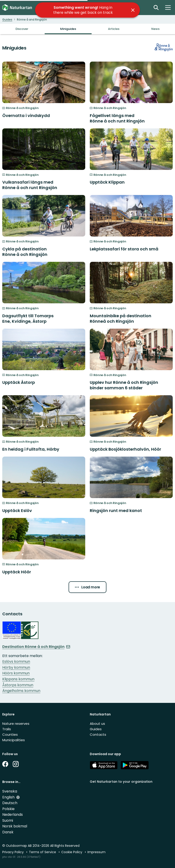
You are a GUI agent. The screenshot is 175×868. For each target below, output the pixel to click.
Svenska (10, 791)
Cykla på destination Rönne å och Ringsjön (25, 252)
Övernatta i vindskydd (26, 116)
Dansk (8, 832)
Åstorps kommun (18, 685)
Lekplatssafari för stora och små (124, 249)
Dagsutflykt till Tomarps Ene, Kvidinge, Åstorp (28, 318)
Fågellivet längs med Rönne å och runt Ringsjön (117, 118)
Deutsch (10, 803)
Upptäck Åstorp (19, 382)
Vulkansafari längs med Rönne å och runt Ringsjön (30, 185)
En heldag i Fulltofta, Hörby (31, 449)
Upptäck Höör (17, 572)
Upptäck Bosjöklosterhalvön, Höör (125, 449)
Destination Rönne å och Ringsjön (36, 647)
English (9, 797)
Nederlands (13, 815)
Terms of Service (43, 852)
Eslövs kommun (16, 661)
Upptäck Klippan (107, 182)
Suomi (8, 820)
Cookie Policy (72, 852)
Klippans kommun (18, 679)
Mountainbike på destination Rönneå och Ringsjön (121, 318)
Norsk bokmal (15, 826)
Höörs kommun (16, 673)
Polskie (8, 809)
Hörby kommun (16, 667)
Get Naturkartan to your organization (121, 782)
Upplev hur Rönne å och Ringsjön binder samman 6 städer (124, 385)
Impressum (97, 852)
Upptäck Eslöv (17, 511)
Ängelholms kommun (21, 691)
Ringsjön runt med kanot (116, 511)
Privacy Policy (13, 852)
